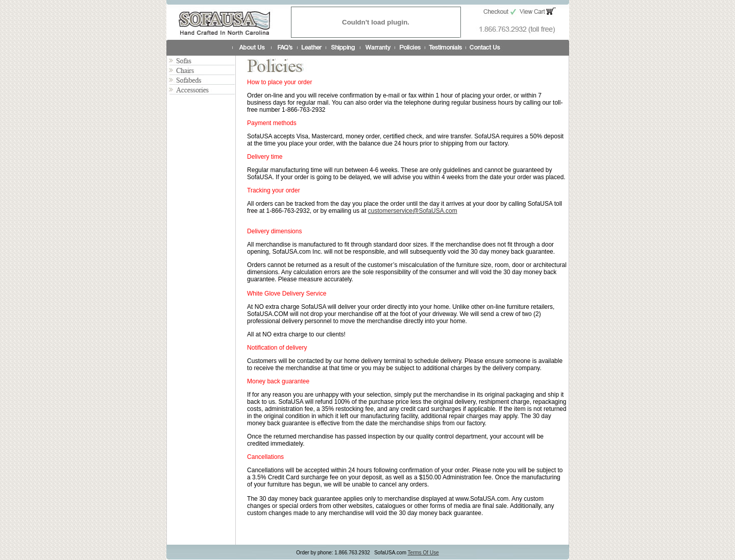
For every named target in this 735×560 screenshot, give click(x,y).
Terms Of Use (423, 553)
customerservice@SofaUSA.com (413, 211)
